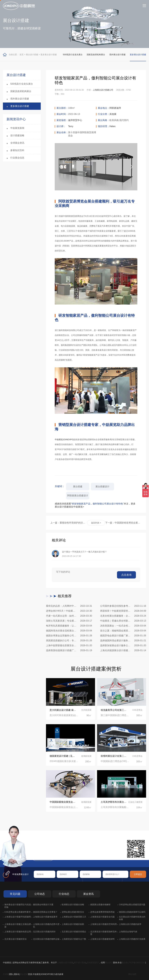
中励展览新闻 (17, 128)
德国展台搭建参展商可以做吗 (132, 912)
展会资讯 (88, 894)
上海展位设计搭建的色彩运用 (18, 932)
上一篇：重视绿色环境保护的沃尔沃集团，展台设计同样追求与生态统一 (69, 523)
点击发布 (126, 575)
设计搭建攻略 (17, 135)
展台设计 (109, 963)
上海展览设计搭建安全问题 (102, 917)
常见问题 (15, 894)
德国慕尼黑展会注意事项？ (45, 912)
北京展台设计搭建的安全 (16, 939)
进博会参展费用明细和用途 (102, 912)
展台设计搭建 (32, 55)
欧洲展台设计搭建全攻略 (73, 905)
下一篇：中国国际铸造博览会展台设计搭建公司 (123, 523)
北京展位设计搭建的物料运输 (46, 939)
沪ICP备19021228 (136, 963)
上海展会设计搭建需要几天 (74, 917)
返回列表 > (96, 523)
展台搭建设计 (102, 487)
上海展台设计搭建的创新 (73, 924)
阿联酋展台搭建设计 (78, 496)
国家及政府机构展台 (96, 55)
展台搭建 (78, 487)
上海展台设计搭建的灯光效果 (132, 939)
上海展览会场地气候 (128, 932)
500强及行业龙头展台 (73, 55)
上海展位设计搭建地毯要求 (45, 917)
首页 (22, 55)
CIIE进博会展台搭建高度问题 (132, 905)
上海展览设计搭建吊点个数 (74, 939)
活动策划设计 (93, 963)
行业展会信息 (17, 158)
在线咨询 (43, 858)
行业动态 (64, 894)
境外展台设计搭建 (117, 55)
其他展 (113, 114)
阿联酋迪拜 (115, 108)
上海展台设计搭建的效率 (130, 924)
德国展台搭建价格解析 (100, 905)
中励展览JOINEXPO (64, 439)
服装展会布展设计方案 (43, 905)
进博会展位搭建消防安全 (73, 912)
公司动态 (40, 894)
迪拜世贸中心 (75, 120)
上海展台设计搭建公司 (103, 90)
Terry (71, 126)
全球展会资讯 (17, 143)
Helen (112, 126)
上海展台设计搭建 (65, 963)
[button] (132, 167)
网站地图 (132, 974)
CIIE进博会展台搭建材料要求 (18, 912)
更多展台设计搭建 (49, 55)
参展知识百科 (17, 150)
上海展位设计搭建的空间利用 (103, 924)
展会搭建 (24, 974)
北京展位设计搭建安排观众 (74, 932)
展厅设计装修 (80, 963)
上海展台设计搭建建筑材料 (102, 939)
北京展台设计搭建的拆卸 (44, 932)
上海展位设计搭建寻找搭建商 (18, 917)
